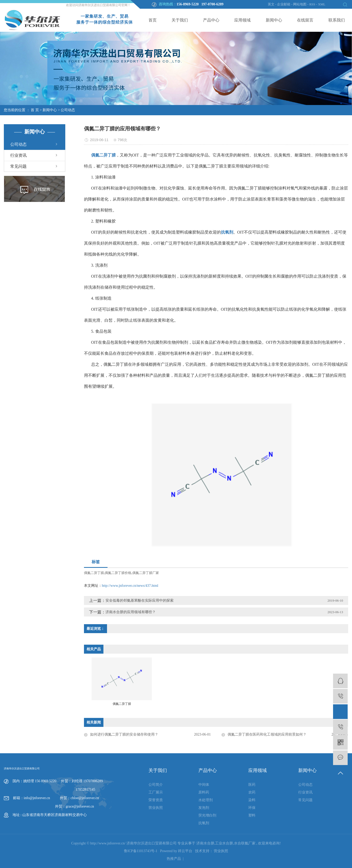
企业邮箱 (284, 4)
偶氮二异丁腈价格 (118, 573)
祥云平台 (185, 851)
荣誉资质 (156, 800)
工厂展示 (156, 792)
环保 (252, 808)
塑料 (252, 815)
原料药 (204, 792)
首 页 (35, 110)
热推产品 (174, 859)
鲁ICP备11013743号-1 (141, 851)
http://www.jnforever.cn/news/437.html (130, 586)
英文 (271, 4)
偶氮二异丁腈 (94, 573)
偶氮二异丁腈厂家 (146, 573)
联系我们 (337, 20)
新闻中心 (274, 20)
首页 (153, 20)
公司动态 (68, 110)
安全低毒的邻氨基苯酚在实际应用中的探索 (140, 600)
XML (322, 4)
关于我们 (180, 20)
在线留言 (305, 20)
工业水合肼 (224, 843)
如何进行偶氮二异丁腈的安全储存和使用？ (124, 734)
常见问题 (18, 166)
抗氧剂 (204, 823)
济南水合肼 (205, 843)
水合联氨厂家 (245, 843)
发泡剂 (204, 808)
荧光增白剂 (207, 815)
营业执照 (156, 808)
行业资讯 (18, 155)
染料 (252, 800)
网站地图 (300, 4)
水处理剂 (206, 800)
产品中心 (211, 20)
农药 (252, 792)
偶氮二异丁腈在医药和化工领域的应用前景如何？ (267, 734)
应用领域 (242, 20)
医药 (252, 785)
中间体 (204, 785)
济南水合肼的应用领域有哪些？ (131, 612)
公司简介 (156, 785)
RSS (312, 4)
